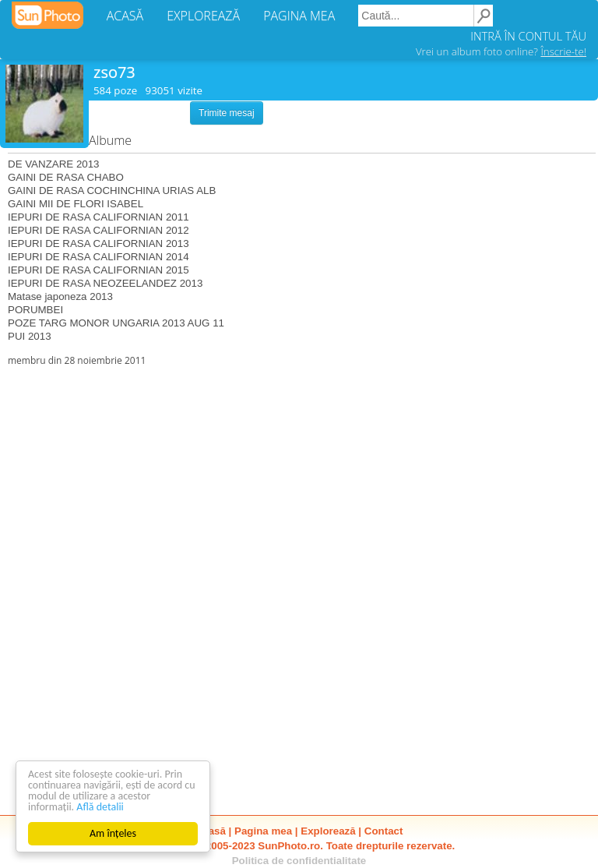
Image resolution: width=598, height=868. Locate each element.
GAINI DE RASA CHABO (66, 177)
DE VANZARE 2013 (54, 164)
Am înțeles (113, 833)
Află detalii (100, 807)
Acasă (211, 831)
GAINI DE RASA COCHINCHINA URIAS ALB (112, 191)
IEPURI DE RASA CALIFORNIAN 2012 (98, 230)
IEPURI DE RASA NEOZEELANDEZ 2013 (105, 283)
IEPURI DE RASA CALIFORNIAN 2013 (98, 243)
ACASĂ (125, 16)
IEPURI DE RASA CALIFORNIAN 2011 (98, 217)
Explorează (328, 831)
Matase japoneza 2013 (60, 296)
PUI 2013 (30, 336)
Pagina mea (263, 831)
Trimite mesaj (227, 113)
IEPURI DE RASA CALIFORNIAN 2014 (98, 257)
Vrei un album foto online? (501, 51)
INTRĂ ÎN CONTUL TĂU (528, 36)
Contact (384, 831)
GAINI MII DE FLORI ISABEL (76, 204)
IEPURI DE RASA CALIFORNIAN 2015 (98, 270)
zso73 (114, 72)
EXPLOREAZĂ (203, 16)
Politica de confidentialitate (299, 861)
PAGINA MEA (299, 16)
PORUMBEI (35, 310)
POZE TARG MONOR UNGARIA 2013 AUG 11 (116, 323)
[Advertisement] (299, 476)
